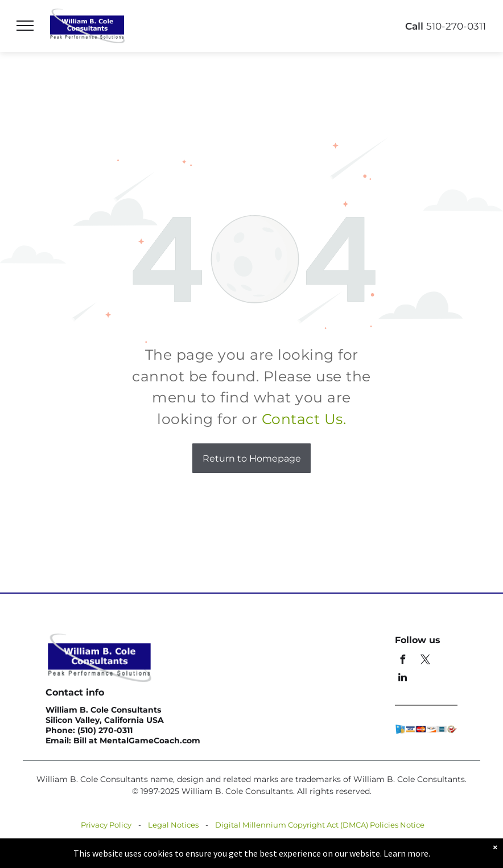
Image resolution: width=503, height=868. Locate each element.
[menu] (25, 26)
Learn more (406, 853)
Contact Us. (304, 419)
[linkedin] (402, 679)
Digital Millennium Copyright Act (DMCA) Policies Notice (320, 825)
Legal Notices (173, 825)
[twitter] (425, 661)
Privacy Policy (106, 825)
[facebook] (402, 661)
